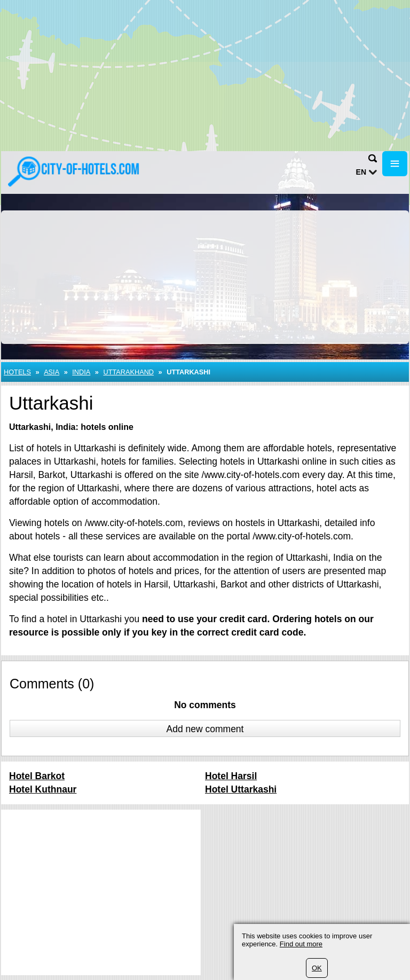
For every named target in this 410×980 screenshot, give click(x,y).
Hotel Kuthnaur (43, 789)
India (81, 372)
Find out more (301, 944)
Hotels (17, 372)
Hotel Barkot (37, 776)
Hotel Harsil (231, 776)
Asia (52, 372)
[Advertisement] (205, 75)
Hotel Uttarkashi (241, 789)
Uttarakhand (128, 372)
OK (317, 968)
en (361, 172)
